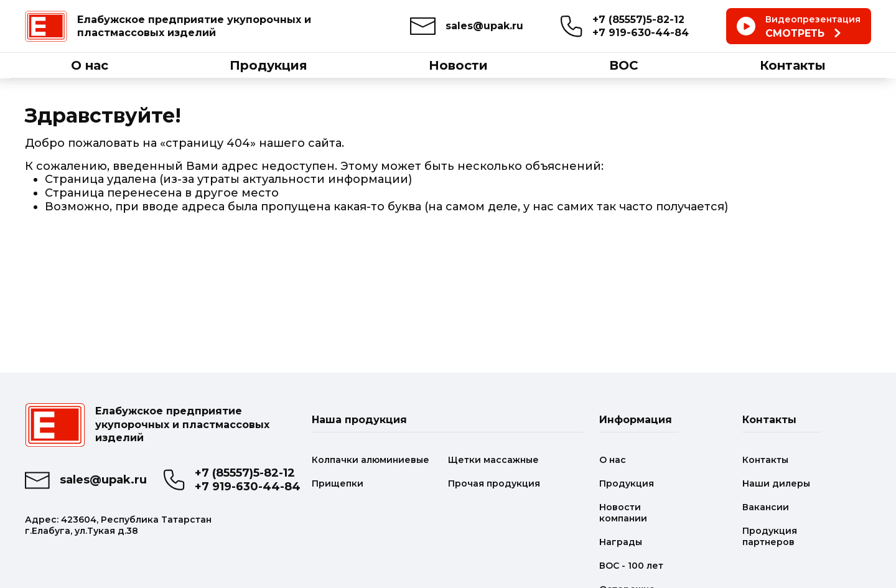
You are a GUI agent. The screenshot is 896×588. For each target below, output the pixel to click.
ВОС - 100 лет (631, 566)
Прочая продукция (494, 483)
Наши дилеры (776, 483)
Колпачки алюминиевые (371, 460)
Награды (621, 542)
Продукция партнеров (770, 536)
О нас (613, 460)
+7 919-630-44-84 (641, 33)
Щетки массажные (493, 460)
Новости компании (623, 513)
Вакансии (766, 507)
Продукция (627, 483)
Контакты (765, 460)
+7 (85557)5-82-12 (638, 20)
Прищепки (338, 483)
